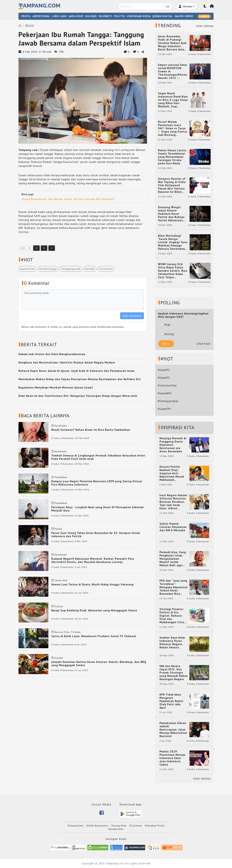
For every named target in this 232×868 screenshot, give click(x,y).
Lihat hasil (204, 344)
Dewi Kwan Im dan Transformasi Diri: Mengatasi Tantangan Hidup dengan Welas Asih (78, 396)
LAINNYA (204, 16)
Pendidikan (61, 477)
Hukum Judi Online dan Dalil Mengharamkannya (52, 354)
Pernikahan (106, 269)
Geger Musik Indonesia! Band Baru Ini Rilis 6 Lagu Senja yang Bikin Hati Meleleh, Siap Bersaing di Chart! (173, 100)
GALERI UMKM (184, 16)
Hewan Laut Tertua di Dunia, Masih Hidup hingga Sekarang (92, 584)
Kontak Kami (116, 829)
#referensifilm (167, 385)
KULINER (91, 16)
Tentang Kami (75, 826)
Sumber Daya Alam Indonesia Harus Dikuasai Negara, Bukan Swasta (172, 643)
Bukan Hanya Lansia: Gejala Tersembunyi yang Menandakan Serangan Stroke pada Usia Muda (172, 157)
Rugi (166, 325)
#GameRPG (165, 393)
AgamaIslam (28, 269)
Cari (168, 6)
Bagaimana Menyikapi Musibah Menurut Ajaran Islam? (56, 387)
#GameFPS (164, 409)
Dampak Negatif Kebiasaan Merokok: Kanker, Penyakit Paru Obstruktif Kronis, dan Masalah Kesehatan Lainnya (93, 560)
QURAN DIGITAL (163, 16)
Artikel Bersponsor (98, 826)
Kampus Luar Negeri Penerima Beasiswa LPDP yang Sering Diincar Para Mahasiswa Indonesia (97, 483)
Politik (58, 529)
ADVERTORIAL (41, 16)
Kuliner (59, 606)
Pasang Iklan (119, 826)
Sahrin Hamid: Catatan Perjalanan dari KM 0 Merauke (173, 527)
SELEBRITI (105, 16)
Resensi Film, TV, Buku (68, 632)
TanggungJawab (71, 269)
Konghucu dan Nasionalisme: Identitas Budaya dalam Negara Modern (67, 362)
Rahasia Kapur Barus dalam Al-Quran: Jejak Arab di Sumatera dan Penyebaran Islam (76, 371)
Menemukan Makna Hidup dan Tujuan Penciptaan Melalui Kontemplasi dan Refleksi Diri (80, 379)
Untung (168, 334)
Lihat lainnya (205, 26)
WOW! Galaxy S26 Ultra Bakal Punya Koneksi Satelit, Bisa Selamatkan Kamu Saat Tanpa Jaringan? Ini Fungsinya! (173, 271)
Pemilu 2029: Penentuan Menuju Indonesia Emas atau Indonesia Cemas (172, 758)
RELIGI (30, 26)
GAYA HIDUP (76, 16)
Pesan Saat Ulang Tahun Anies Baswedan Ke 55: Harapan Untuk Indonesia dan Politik (96, 535)
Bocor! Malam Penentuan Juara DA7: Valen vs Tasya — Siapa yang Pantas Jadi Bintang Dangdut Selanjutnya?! (173, 128)
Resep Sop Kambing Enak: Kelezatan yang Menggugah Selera (94, 610)
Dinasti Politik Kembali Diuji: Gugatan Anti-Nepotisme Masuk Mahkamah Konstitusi (172, 473)
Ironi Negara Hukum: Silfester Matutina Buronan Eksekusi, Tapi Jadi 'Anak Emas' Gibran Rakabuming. (174, 502)
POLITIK (119, 16)
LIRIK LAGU (59, 16)
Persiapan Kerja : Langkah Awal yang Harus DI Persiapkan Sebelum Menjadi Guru (98, 509)
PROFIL (26, 16)
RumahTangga (48, 269)
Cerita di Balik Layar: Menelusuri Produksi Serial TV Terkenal (94, 636)
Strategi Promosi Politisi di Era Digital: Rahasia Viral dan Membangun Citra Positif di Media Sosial (172, 616)
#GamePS (164, 378)
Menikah (90, 269)
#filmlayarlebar (168, 401)
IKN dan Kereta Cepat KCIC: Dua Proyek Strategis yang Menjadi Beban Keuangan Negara (174, 673)
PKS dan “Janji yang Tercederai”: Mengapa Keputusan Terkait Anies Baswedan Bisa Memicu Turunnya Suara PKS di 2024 (174, 587)
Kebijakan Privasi (155, 826)
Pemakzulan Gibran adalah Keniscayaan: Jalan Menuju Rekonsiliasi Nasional (173, 730)
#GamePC (164, 370)
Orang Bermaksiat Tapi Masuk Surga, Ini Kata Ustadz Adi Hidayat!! (68, 199)
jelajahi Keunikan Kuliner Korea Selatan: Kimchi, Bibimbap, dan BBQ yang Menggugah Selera (99, 664)
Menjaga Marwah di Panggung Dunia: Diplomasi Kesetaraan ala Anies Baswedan (173, 445)
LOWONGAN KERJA (139, 16)
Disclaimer (136, 826)
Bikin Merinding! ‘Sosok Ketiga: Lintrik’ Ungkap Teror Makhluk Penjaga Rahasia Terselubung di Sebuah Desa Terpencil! (173, 242)
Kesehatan (61, 426)
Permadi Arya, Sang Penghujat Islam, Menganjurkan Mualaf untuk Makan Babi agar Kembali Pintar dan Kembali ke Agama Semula (173, 559)
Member (186, 6)
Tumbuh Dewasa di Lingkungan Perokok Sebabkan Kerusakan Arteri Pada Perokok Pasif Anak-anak (98, 457)
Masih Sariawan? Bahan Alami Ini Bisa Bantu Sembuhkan (91, 430)
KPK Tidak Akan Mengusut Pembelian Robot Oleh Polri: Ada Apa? (171, 701)
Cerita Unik (61, 580)
